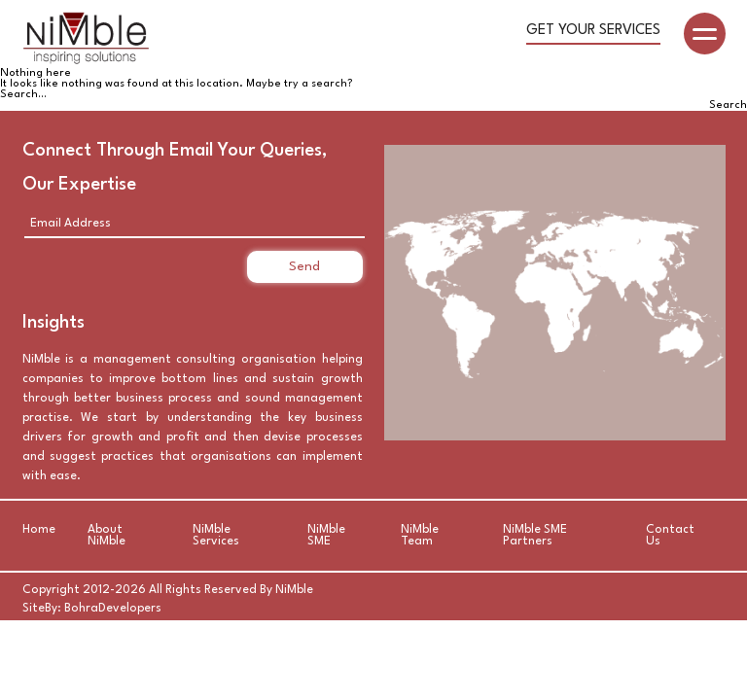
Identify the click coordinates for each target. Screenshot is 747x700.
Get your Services (593, 31)
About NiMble (107, 536)
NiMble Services (216, 536)
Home (39, 530)
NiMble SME (326, 536)
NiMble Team (420, 536)
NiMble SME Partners (535, 536)
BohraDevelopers (111, 609)
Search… (23, 95)
